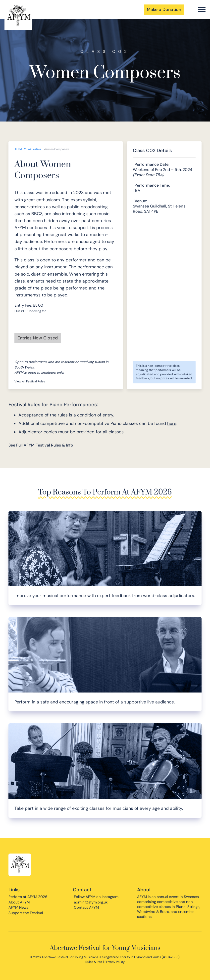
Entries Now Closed (38, 338)
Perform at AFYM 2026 (28, 897)
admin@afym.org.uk (91, 902)
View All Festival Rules (30, 381)
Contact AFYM (86, 907)
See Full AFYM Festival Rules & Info (41, 445)
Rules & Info (94, 962)
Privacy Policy (115, 962)
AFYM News (18, 907)
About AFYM (19, 902)
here (172, 423)
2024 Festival (33, 149)
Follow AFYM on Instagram (96, 897)
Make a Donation (164, 9)
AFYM (18, 149)
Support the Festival (26, 913)
